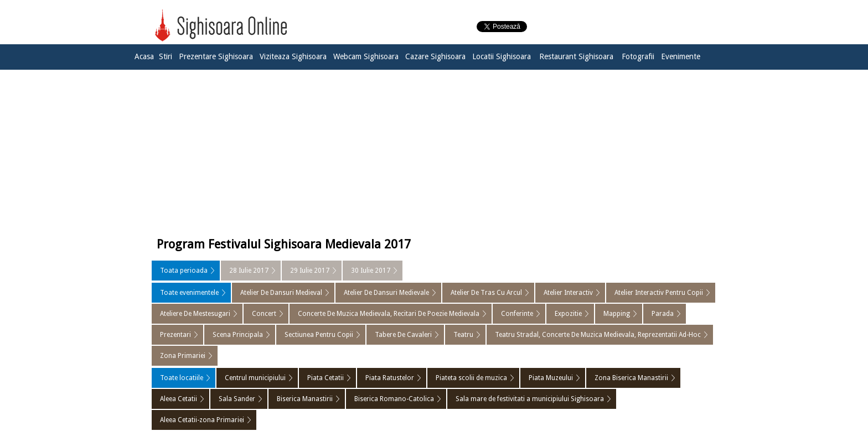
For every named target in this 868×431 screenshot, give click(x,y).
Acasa (144, 56)
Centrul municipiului (255, 378)
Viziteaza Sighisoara (293, 56)
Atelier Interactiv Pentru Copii (659, 293)
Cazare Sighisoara (435, 56)
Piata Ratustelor (390, 378)
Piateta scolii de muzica (471, 378)
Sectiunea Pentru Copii (319, 335)
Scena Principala (238, 335)
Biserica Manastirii (305, 399)
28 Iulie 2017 (249, 271)
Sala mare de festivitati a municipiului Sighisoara (530, 399)
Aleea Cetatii (179, 399)
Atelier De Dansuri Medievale (386, 293)
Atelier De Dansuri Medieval (281, 293)
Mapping (617, 314)
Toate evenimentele (189, 293)
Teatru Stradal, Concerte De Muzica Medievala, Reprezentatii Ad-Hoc (598, 335)
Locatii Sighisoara (502, 56)
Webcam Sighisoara (366, 56)
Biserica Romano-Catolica (394, 399)
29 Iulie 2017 (310, 271)
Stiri (166, 56)
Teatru (463, 335)
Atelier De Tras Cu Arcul (486, 293)
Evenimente (681, 56)
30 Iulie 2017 (371, 271)
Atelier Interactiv (568, 293)
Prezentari (175, 335)
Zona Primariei (183, 356)
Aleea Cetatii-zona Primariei (202, 420)
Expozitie (568, 314)
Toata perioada (184, 271)
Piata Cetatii (325, 378)
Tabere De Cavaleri (403, 335)
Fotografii (638, 56)
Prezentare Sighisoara (216, 56)
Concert (264, 314)
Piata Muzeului (551, 378)
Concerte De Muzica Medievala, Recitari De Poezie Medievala (389, 314)
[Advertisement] (434, 150)
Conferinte (517, 314)
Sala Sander (237, 399)
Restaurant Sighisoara (576, 56)
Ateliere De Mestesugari (195, 314)
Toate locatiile (182, 378)
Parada (663, 314)
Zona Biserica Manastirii (631, 378)
